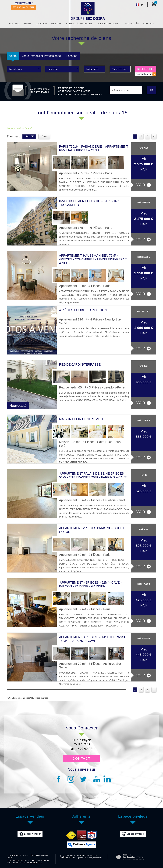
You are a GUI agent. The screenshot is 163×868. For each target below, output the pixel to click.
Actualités (132, 24)
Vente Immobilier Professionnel (42, 56)
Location (41, 24)
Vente (27, 24)
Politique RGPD (36, 863)
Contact (149, 24)
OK (152, 90)
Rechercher (146, 69)
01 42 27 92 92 (82, 749)
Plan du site (11, 860)
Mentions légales (24, 860)
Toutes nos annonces (21, 863)
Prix (30, 137)
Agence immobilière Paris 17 (19, 128)
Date (44, 136)
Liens (46, 860)
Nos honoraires (37, 860)
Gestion (56, 24)
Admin (9, 863)
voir (144, 185)
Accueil (14, 24)
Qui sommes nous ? (109, 24)
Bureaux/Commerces (79, 24)
